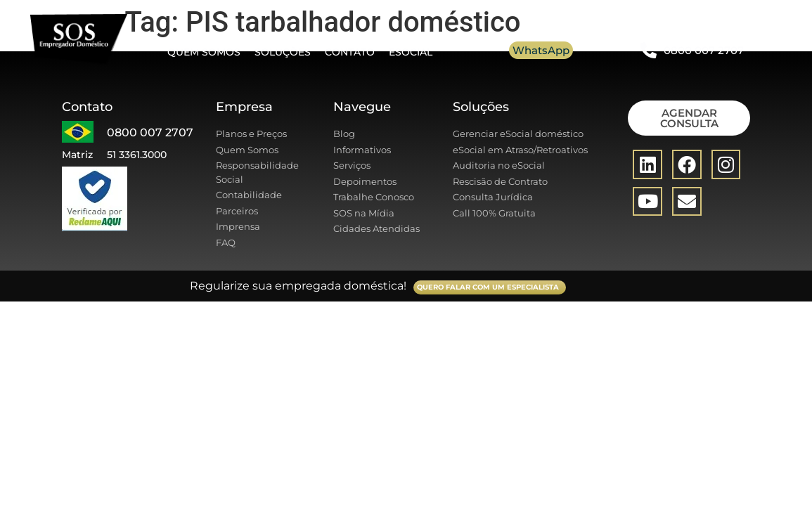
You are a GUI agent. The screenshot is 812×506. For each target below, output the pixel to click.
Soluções (283, 52)
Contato (350, 52)
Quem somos (204, 52)
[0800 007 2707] (649, 50)
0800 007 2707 (704, 50)
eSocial (411, 52)
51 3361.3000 (137, 155)
